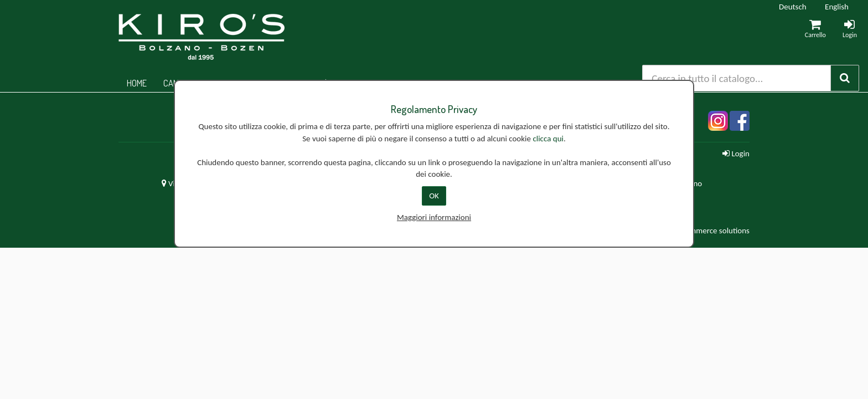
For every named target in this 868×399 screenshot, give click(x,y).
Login (736, 154)
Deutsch (793, 7)
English (837, 7)
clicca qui (548, 139)
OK (434, 196)
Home (137, 83)
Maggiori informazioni (434, 217)
